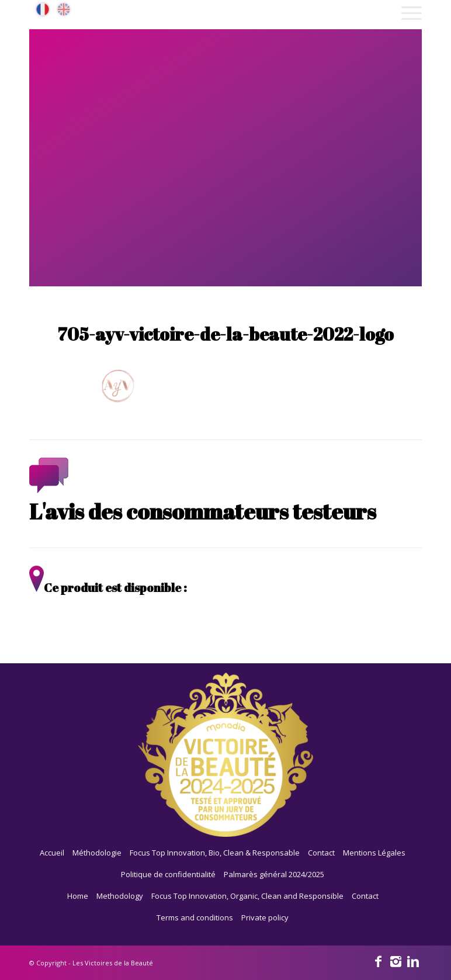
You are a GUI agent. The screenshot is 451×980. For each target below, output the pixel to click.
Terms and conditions (195, 917)
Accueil (52, 853)
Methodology (120, 896)
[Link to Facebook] (378, 961)
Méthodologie (97, 853)
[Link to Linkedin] (413, 961)
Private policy (265, 917)
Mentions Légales (374, 853)
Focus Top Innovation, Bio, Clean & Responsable (215, 853)
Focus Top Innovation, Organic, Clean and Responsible (247, 896)
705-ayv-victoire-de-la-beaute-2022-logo (226, 334)
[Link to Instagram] (396, 961)
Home (78, 896)
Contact (321, 853)
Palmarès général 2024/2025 (274, 874)
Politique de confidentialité (168, 874)
